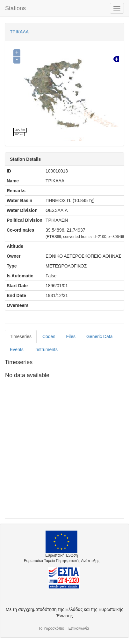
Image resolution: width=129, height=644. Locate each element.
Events (17, 349)
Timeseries (21, 336)
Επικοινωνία (79, 628)
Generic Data (99, 336)
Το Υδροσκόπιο (51, 628)
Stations (15, 8)
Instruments (46, 349)
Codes (49, 336)
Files (71, 336)
